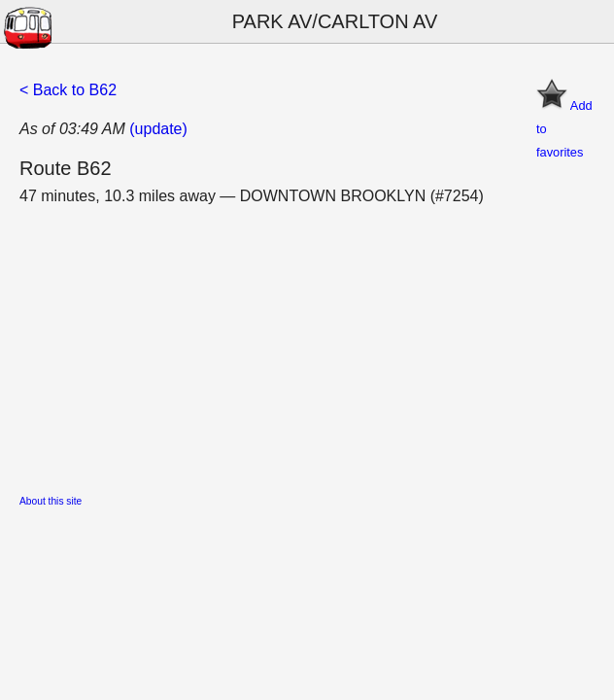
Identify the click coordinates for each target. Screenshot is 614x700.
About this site (51, 501)
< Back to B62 (68, 90)
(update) (158, 129)
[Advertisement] (307, 344)
